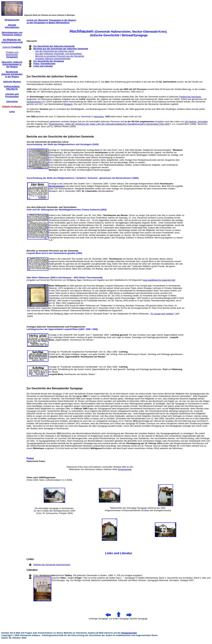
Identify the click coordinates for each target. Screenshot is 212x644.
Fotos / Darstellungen (44, 64)
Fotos (31, 458)
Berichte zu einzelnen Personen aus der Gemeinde (60, 56)
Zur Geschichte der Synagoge (49, 61)
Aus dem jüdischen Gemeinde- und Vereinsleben (58, 54)
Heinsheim (99, 117)
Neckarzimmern (34, 102)
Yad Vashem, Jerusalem (196, 121)
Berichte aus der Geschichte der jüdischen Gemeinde (61, 49)
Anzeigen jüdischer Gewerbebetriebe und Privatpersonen (56, 327)
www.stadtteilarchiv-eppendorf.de (159, 280)
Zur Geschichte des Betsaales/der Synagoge (55, 388)
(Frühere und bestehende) (12, 55)
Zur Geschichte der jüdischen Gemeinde (54, 46)
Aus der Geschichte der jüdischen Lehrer (55, 51)
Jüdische (12, 47)
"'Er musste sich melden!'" (162, 314)
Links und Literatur (43, 66)
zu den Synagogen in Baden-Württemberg (48, 23)
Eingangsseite (125, 469)
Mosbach (68, 104)
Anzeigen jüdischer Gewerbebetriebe (53, 59)
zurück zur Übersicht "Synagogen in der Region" (52, 20)
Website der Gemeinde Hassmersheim (52, 565)
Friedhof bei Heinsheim (190, 97)
